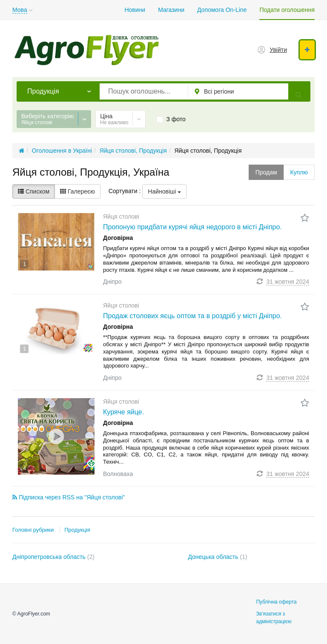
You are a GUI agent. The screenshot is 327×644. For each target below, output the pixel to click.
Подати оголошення (287, 10)
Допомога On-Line (222, 10)
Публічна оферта (276, 602)
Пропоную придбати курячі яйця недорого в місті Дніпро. (192, 227)
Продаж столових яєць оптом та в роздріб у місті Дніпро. (192, 316)
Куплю (299, 172)
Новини (135, 10)
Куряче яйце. (123, 412)
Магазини (171, 10)
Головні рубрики (33, 530)
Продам (266, 172)
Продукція (77, 530)
